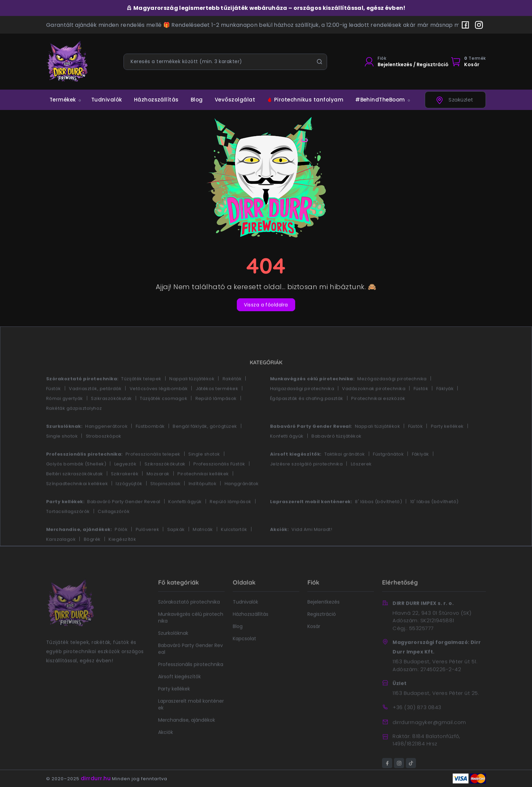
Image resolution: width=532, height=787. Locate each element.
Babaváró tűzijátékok (337, 452)
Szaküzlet (454, 100)
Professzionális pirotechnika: (84, 470)
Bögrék (92, 555)
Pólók (121, 546)
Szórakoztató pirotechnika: (82, 395)
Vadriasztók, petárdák (95, 405)
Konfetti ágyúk (287, 452)
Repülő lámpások (216, 415)
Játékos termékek (217, 405)
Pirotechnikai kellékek (203, 490)
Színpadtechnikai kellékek (77, 500)
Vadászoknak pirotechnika (374, 405)
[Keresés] (319, 62)
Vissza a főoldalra (266, 305)
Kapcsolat (244, 655)
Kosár (314, 642)
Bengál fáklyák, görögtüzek (205, 442)
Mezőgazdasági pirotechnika (392, 395)
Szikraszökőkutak (111, 415)
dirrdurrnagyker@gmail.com (429, 738)
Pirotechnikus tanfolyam (305, 100)
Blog (197, 100)
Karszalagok (61, 555)
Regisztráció (322, 630)
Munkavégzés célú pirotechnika (191, 634)
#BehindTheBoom (380, 100)
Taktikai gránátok (345, 470)
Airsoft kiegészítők (179, 693)
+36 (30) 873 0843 (417, 723)
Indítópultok (203, 500)
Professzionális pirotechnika (191, 680)
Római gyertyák (65, 415)
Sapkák (176, 546)
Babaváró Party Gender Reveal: (311, 442)
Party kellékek (447, 442)
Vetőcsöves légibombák (159, 405)
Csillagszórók (114, 528)
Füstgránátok (388, 470)
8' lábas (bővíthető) (378, 518)
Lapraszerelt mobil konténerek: (311, 518)
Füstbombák (150, 442)
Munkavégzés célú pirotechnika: (312, 395)
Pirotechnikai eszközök (378, 415)
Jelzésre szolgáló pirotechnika (306, 480)
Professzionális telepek (153, 470)
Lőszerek (361, 480)
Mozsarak (158, 490)
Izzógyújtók (129, 500)
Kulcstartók (234, 546)
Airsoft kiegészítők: (296, 470)
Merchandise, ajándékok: (79, 546)
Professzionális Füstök (219, 480)
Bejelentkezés (324, 618)
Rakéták (232, 395)
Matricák (203, 546)
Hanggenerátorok (106, 442)
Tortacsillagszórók (68, 528)
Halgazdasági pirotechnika (302, 405)
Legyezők (126, 480)
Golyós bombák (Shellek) (76, 480)
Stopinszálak (165, 500)
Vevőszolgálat (235, 100)
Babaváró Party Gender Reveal (124, 518)
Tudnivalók (107, 100)
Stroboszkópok (104, 452)
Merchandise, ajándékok (187, 736)
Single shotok (62, 452)
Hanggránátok (242, 500)
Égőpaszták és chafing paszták (307, 415)
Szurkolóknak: (64, 442)
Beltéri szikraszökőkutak (75, 490)
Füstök (54, 405)
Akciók (166, 748)
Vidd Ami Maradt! (312, 546)
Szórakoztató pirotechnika (189, 618)
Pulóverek (147, 546)
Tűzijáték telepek (141, 395)
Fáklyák (445, 405)
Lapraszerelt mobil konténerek (191, 720)
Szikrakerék (125, 490)
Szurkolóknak (173, 649)
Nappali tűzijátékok (192, 395)
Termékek (63, 100)
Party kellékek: (65, 518)
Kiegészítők (122, 555)
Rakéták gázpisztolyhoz (74, 424)
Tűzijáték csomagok (164, 415)
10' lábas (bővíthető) (434, 518)
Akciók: (279, 546)
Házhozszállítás (156, 100)
